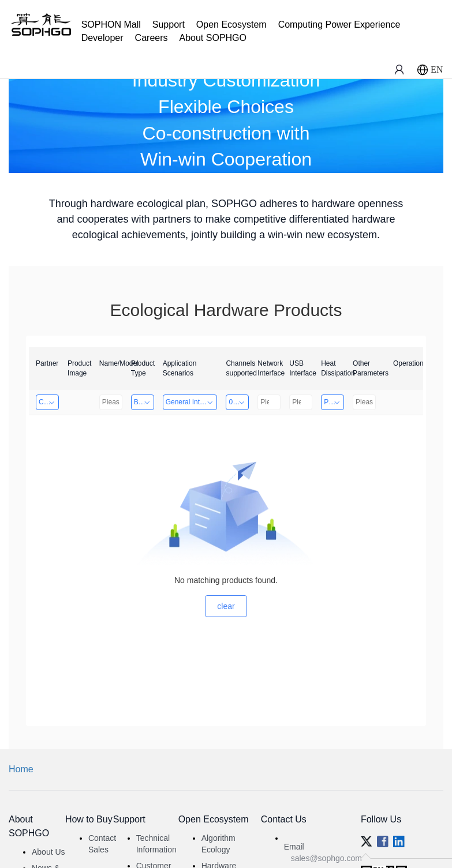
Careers (152, 38)
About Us (48, 852)
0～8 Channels (239, 402)
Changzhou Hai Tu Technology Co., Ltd (49, 402)
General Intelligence (192, 402)
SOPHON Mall (111, 25)
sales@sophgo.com (326, 858)
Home (21, 769)
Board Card (144, 402)
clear (226, 606)
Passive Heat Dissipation (334, 402)
